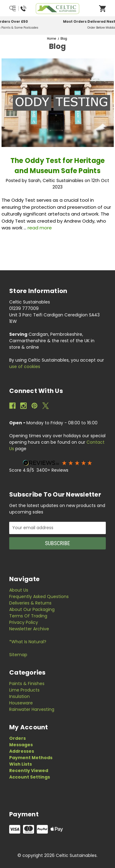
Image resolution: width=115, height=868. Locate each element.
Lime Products (24, 690)
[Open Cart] (102, 8)
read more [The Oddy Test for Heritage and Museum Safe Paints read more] (40, 228)
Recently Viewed (29, 771)
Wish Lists (21, 764)
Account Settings (30, 777)
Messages (21, 745)
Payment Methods (31, 758)
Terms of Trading (28, 616)
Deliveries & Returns (30, 603)
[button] (57, 463)
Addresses (22, 751)
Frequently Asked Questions (39, 597)
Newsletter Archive (29, 629)
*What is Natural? (28, 642)
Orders (17, 738)
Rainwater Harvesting (32, 709)
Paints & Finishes (27, 684)
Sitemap (18, 655)
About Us (19, 590)
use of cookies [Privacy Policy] (25, 367)
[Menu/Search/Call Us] (18, 9)
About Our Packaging (32, 609)
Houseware (21, 703)
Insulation (19, 696)
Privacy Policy (24, 622)
